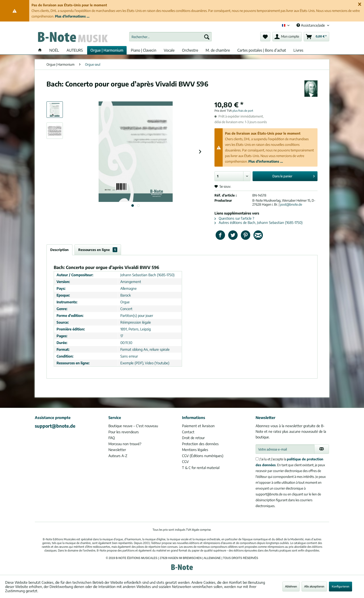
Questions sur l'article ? (234, 218)
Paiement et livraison (198, 426)
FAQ (112, 438)
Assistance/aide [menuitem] (311, 25)
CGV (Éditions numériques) (203, 456)
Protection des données (200, 444)
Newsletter (117, 450)
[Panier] (316, 37)
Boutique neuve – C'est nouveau (133, 426)
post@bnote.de (291, 204)
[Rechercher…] (170, 37)
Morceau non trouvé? (125, 444)
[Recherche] (207, 37)
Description (59, 250)
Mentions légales (195, 450)
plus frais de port (243, 111)
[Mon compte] (287, 37)
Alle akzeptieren (314, 586)
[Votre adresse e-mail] (285, 449)
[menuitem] (170, 37)
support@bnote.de (55, 426)
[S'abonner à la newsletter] (322, 449)
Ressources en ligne (98, 250)
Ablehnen (291, 586)
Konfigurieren (341, 586)
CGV (185, 462)
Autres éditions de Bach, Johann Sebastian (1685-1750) (259, 222)
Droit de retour (193, 438)
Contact (188, 432)
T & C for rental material (201, 468)
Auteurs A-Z (118, 456)
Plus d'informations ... (72, 16)
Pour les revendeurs (124, 432)
